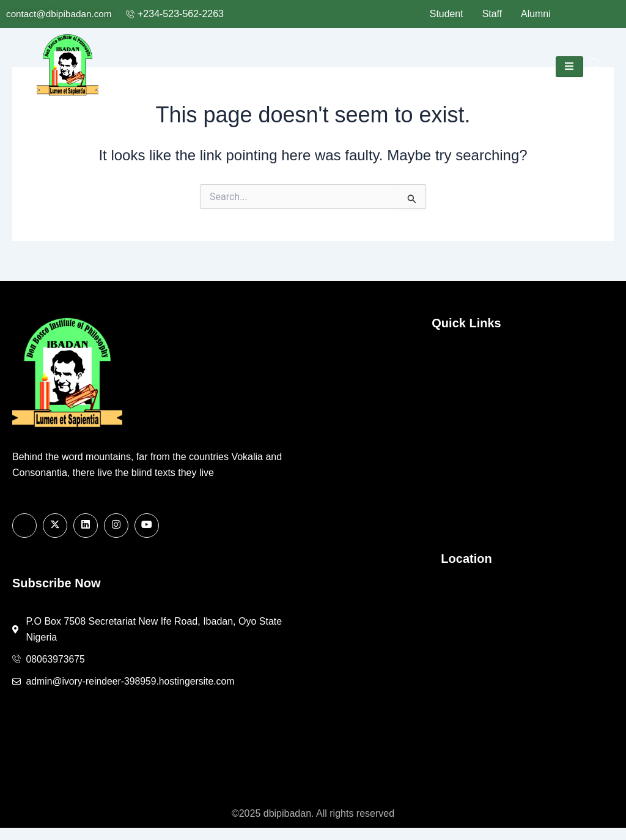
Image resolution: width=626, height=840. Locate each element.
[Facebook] (24, 526)
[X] (55, 526)
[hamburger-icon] (569, 66)
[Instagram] (116, 526)
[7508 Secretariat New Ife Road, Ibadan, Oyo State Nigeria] (466, 677)
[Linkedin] (86, 526)
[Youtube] (147, 526)
